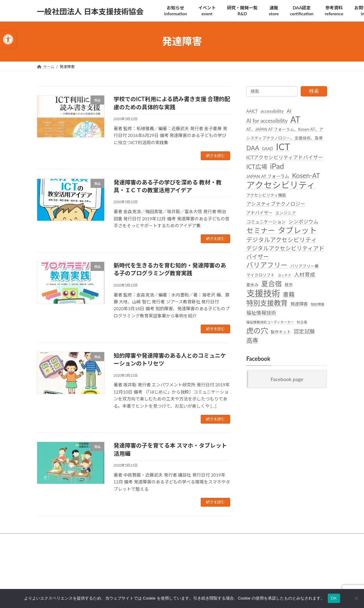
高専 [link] (252, 340)
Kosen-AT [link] (306, 175)
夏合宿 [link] (272, 283)
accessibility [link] (272, 111)
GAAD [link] (268, 148)
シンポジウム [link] (303, 222)
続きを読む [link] (215, 156)
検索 (314, 91)
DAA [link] (253, 147)
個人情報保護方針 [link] (102, 539)
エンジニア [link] (285, 213)
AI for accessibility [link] (267, 121)
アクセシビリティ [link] (281, 185)
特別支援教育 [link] (267, 303)
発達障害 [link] (299, 304)
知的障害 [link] (317, 304)
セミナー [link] (261, 230)
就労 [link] (289, 284)
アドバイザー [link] (259, 213)
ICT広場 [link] (257, 167)
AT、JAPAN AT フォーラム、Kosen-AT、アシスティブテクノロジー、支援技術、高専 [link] (285, 133)
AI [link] (289, 111)
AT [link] (295, 120)
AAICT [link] (252, 111)
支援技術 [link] (263, 293)
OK (334, 598)
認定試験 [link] (304, 331)
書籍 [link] (289, 294)
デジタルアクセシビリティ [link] (282, 239)
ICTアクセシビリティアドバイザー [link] (285, 157)
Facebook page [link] (287, 379)
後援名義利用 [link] (141, 539)
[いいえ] (356, 598)
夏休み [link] (252, 284)
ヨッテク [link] (284, 275)
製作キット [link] (281, 331)
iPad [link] (277, 166)
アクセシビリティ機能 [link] (266, 195)
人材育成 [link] (305, 275)
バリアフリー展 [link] (305, 266)
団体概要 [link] (172, 539)
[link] (8, 39)
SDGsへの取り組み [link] (59, 539)
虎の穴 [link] (257, 330)
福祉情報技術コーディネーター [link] (270, 322)
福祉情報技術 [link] (261, 313)
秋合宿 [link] (302, 322)
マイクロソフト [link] (261, 275)
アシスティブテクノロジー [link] (276, 203)
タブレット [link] (297, 230)
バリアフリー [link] (267, 265)
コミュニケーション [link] (266, 222)
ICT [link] (283, 146)
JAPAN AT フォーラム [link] (268, 176)
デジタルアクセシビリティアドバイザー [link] (285, 252)
